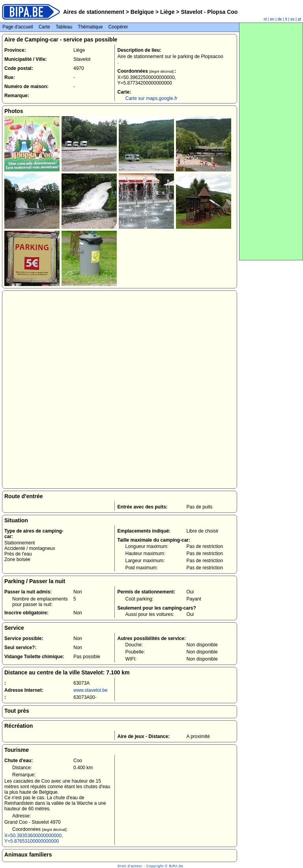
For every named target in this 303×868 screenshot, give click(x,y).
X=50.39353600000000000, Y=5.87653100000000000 (34, 838)
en (272, 19)
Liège (167, 12)
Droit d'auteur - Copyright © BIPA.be (151, 866)
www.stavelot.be (91, 690)
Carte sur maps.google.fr (151, 98)
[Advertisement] (271, 141)
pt (299, 19)
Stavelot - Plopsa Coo (209, 12)
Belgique (142, 12)
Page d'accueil (18, 27)
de (280, 19)
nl (265, 19)
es (293, 19)
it (286, 19)
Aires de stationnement (94, 12)
